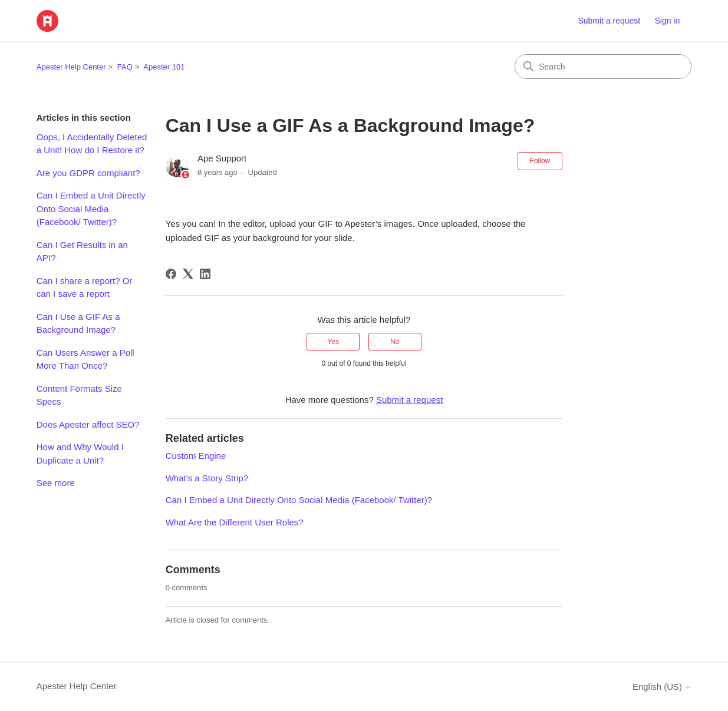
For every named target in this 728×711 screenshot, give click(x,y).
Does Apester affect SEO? (88, 424)
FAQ (125, 67)
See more (56, 483)
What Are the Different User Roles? (235, 522)
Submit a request (609, 21)
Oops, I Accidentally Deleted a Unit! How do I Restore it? (92, 144)
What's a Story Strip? (207, 478)
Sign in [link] (667, 21)
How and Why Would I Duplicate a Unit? (80, 454)
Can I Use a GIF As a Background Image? (78, 323)
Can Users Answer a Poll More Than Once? (85, 359)
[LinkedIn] (205, 274)
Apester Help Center (71, 67)
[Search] (603, 67)
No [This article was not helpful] (395, 342)
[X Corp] (188, 274)
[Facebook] (171, 274)
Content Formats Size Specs (79, 395)
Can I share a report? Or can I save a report (85, 287)
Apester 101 (164, 67)
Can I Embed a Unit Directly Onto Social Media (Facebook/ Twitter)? (91, 209)
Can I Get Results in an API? (82, 252)
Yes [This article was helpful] (334, 342)
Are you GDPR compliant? (88, 173)
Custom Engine (196, 456)
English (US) (662, 687)
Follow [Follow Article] (540, 161)
